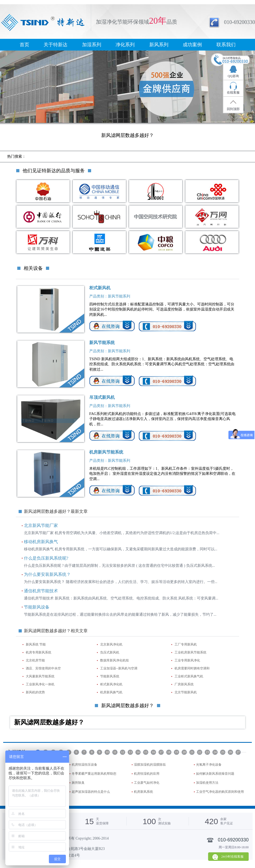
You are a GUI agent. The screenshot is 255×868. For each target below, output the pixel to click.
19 (177, 752)
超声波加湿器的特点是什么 (91, 792)
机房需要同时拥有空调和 (192, 668)
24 (215, 752)
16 (154, 752)
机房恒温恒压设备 (84, 765)
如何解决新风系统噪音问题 (215, 774)
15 (146, 752)
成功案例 (192, 45)
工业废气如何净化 (147, 783)
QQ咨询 (233, 76)
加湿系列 (92, 45)
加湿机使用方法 (207, 783)
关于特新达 (56, 45)
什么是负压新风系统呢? (46, 558)
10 (107, 752)
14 (138, 752)
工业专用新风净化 (187, 660)
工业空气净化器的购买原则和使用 (220, 792)
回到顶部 (233, 109)
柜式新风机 (100, 288)
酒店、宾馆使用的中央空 (43, 668)
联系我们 (226, 45)
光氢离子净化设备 (209, 765)
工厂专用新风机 (186, 644)
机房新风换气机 (111, 692)
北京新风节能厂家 (41, 525)
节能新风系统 (110, 676)
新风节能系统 (102, 343)
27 (238, 752)
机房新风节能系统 (106, 452)
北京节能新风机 (186, 692)
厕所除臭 (78, 783)
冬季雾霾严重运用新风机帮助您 (94, 774)
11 (115, 752)
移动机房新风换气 (41, 542)
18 (169, 752)
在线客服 (233, 93)
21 (192, 752)
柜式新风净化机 (111, 684)
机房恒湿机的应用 (147, 774)
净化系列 (125, 45)
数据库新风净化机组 (114, 660)
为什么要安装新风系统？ (47, 574)
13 (130, 752)
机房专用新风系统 (39, 652)
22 (200, 752)
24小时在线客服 (232, 857)
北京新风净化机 (111, 644)
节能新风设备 (37, 607)
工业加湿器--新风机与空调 (119, 668)
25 (223, 752)
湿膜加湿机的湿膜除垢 (150, 765)
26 (231, 752)
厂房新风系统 (184, 684)
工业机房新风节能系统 (190, 652)
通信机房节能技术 (41, 591)
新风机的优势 (35, 692)
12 (123, 752)
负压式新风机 (110, 652)
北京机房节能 (35, 660)
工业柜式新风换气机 (189, 676)
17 (161, 752)
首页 (24, 45)
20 (184, 752)
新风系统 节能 (36, 644)
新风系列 (159, 45)
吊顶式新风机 (102, 397)
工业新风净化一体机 (40, 684)
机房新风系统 (143, 792)
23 (207, 752)
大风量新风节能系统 (40, 676)
